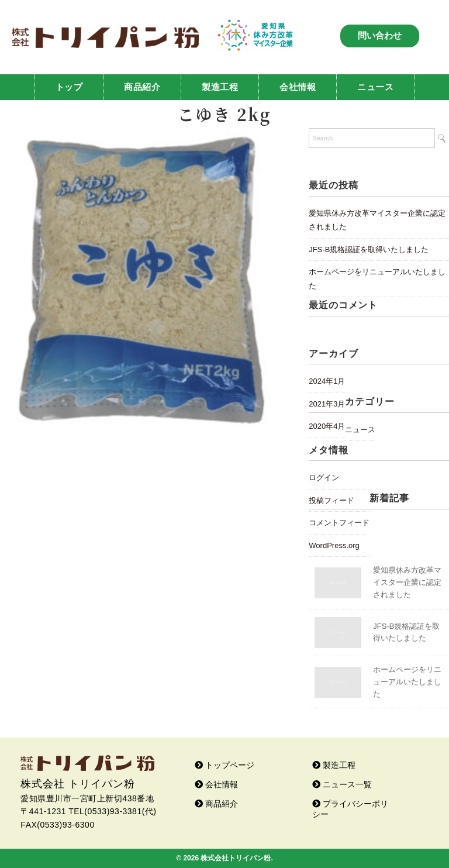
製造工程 (220, 87)
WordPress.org (334, 545)
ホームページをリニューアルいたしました (377, 279)
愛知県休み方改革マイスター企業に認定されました (377, 220)
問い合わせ (380, 35)
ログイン (324, 478)
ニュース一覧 (342, 784)
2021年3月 (327, 404)
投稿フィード (331, 500)
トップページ (224, 765)
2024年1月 (327, 381)
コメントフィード (339, 523)
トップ (69, 87)
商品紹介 (142, 87)
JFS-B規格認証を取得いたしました (369, 249)
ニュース (375, 87)
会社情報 (298, 87)
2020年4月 (327, 426)
